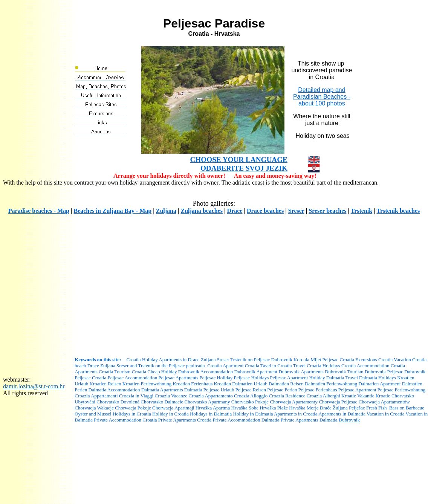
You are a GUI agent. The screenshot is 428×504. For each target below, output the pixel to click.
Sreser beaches (327, 211)
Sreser (296, 211)
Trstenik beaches (398, 211)
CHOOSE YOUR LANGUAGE (239, 160)
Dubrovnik (349, 420)
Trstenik (362, 211)
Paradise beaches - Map (39, 211)
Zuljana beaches (202, 211)
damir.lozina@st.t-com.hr (34, 386)
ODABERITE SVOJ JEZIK (244, 168)
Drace (235, 211)
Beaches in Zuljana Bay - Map (112, 211)
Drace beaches (265, 211)
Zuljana (166, 211)
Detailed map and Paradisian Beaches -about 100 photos (322, 97)
